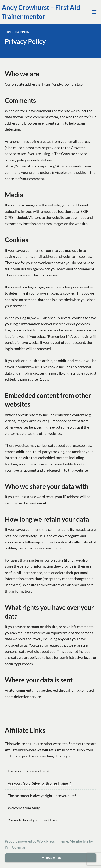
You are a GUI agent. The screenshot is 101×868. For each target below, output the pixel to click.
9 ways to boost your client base (33, 820)
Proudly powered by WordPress (30, 841)
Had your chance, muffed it (29, 771)
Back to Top (51, 858)
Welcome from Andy (24, 808)
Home (8, 32)
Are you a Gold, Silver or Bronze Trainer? (39, 783)
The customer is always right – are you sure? (42, 796)
